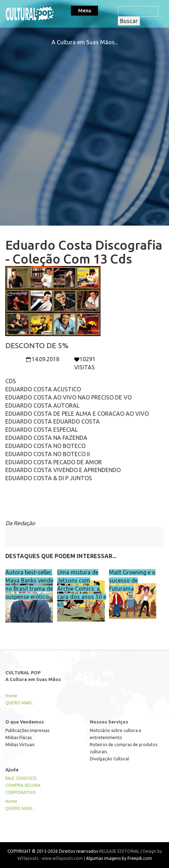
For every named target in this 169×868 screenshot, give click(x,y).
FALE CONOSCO (21, 778)
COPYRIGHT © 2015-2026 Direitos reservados (53, 851)
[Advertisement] (84, 131)
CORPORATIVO (21, 792)
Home (11, 696)
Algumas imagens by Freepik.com (119, 858)
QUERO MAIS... (20, 703)
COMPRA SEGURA (23, 785)
